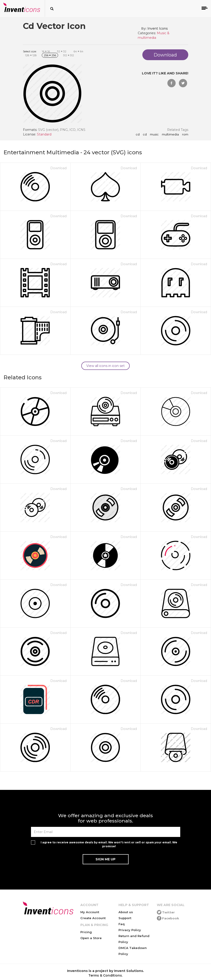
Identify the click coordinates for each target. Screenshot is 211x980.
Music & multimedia (154, 35)
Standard (44, 134)
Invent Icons (158, 28)
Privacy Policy (130, 930)
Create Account (93, 918)
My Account (90, 912)
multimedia (170, 135)
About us (126, 912)
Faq (122, 924)
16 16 (46, 51)
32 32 (62, 51)
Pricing (86, 932)
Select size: (30, 51)
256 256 (50, 55)
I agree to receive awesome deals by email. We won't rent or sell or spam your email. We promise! (109, 844)
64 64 (78, 51)
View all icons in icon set (105, 366)
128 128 (31, 55)
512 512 (69, 55)
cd (138, 135)
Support (125, 918)
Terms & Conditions (105, 975)
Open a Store (91, 938)
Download (58, 168)
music (154, 135)
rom (185, 135)
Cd (145, 135)
